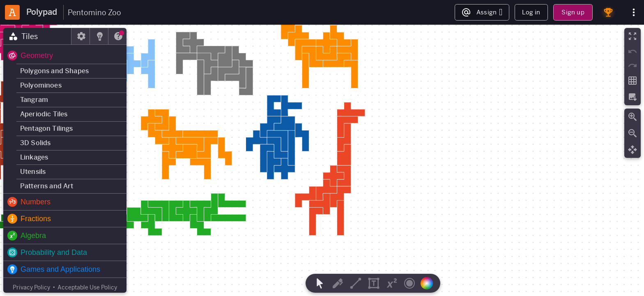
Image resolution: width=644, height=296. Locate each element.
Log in (531, 12)
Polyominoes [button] (41, 85)
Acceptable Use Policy (87, 287)
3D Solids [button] (35, 143)
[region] (322, 160)
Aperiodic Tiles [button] (44, 114)
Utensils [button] (33, 172)
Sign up (573, 12)
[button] (65, 55)
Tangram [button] (34, 100)
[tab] (37, 36)
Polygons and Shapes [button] (54, 71)
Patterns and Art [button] (47, 186)
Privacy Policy (31, 287)
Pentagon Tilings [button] (47, 128)
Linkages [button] (34, 157)
